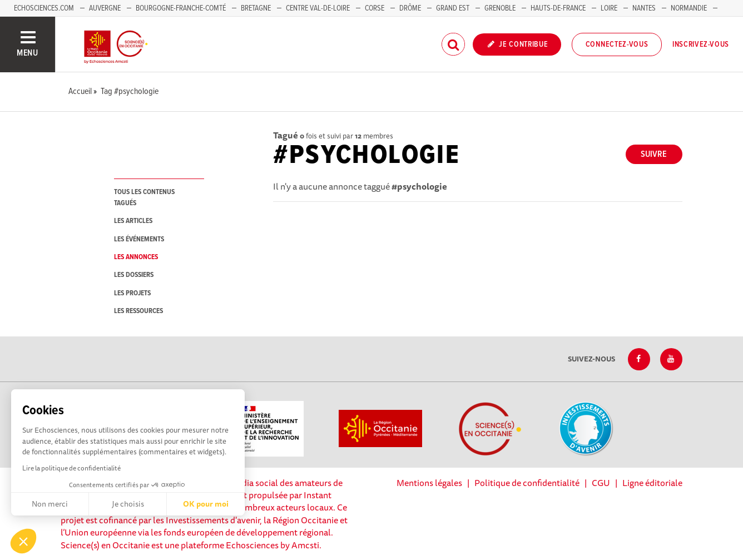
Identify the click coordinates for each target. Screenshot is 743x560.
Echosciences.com (44, 8)
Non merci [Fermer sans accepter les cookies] (50, 504)
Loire (609, 8)
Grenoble (501, 8)
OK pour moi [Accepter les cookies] (206, 504)
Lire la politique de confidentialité (71, 468)
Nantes (644, 8)
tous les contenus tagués (144, 197)
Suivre (654, 154)
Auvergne (105, 8)
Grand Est (453, 8)
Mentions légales (429, 483)
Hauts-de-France (558, 8)
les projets (132, 293)
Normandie (689, 8)
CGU (601, 483)
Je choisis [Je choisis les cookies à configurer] (128, 504)
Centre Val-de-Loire (318, 8)
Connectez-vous (617, 44)
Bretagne (256, 8)
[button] (23, 541)
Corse (375, 8)
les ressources (138, 311)
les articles (133, 221)
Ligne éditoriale (652, 483)
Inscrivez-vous (701, 44)
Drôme (410, 8)
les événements (139, 239)
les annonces (136, 257)
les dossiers (134, 275)
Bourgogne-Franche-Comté (181, 8)
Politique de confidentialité (527, 483)
